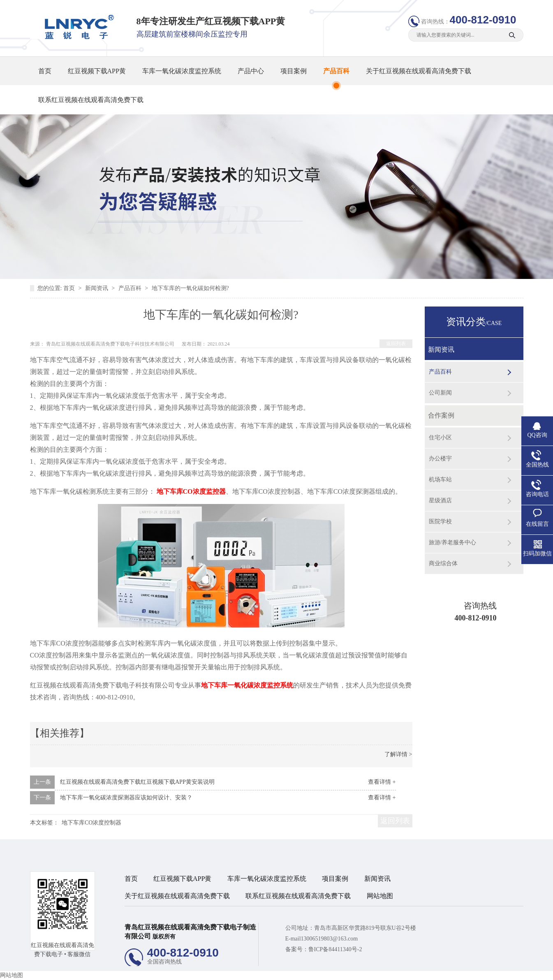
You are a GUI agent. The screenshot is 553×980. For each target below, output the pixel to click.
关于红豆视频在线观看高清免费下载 (419, 71)
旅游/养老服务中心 (453, 542)
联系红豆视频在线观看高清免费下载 (91, 100)
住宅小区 (440, 438)
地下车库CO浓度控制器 (91, 823)
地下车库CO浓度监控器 (191, 491)
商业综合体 (443, 563)
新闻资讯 (97, 288)
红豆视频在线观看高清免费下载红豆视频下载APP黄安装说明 (137, 782)
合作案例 (441, 415)
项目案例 (294, 71)
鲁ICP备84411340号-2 (335, 949)
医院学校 (440, 521)
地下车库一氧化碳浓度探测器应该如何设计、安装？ (126, 798)
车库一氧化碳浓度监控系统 (182, 71)
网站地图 (380, 896)
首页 (45, 71)
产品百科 (336, 71)
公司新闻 (440, 393)
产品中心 (251, 71)
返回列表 (396, 344)
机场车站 (440, 480)
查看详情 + (382, 782)
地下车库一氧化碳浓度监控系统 (247, 685)
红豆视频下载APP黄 (97, 71)
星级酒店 (440, 500)
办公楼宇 (440, 459)
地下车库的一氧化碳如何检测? (190, 288)
